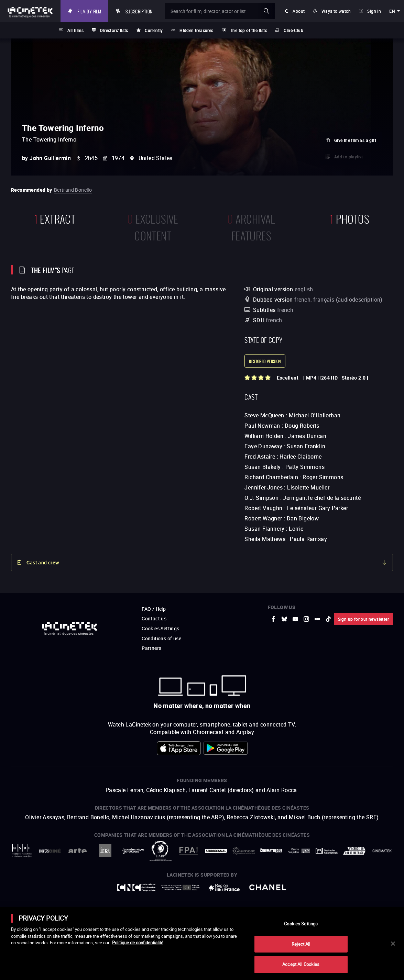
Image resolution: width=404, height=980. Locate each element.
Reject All (301, 944)
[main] (202, 944)
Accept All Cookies (301, 964)
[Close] (393, 944)
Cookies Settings (301, 924)
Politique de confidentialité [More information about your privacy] (138, 943)
